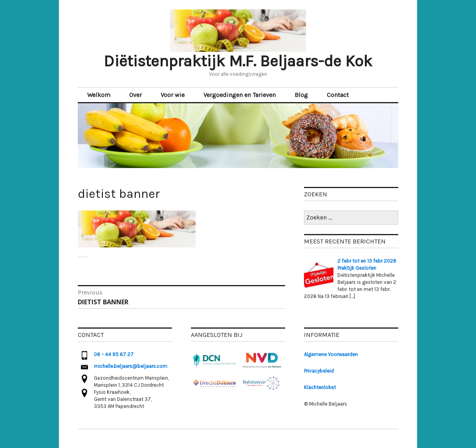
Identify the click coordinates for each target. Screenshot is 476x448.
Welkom (99, 95)
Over (135, 95)
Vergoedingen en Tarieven (240, 95)
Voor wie (173, 95)
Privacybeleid (319, 371)
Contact (338, 95)
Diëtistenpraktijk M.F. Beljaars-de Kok (238, 61)
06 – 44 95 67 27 (114, 354)
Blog (301, 95)
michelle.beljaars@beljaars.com (131, 366)
